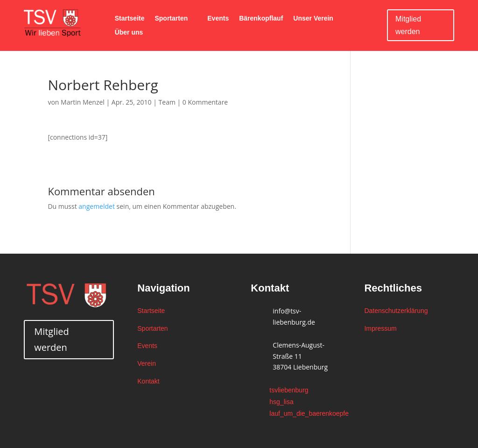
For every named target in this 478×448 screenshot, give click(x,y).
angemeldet (97, 206)
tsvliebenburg (289, 390)
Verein (147, 363)
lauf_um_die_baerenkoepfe (309, 413)
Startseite (130, 18)
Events (218, 18)
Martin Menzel (83, 102)
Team (167, 102)
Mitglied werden (408, 25)
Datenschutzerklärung (396, 311)
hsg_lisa (281, 402)
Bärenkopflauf (261, 18)
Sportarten (171, 18)
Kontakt (148, 381)
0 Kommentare (205, 102)
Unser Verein (313, 18)
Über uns (129, 32)
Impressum (380, 328)
